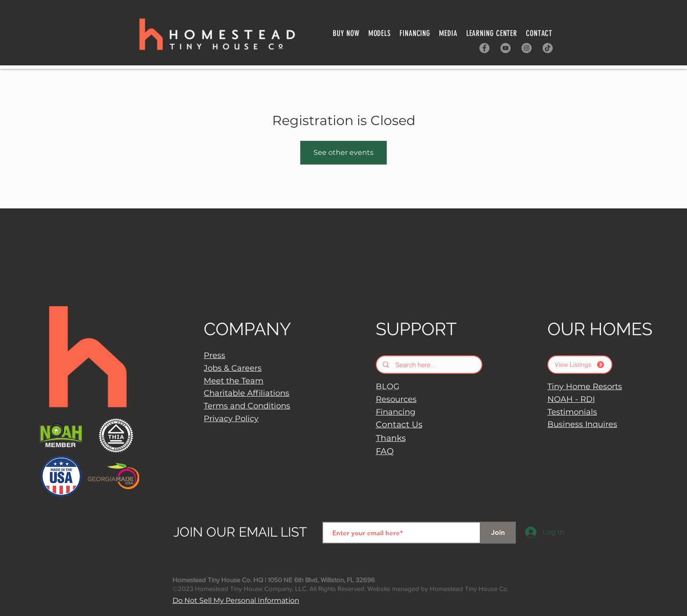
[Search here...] (429, 365)
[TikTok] (548, 48)
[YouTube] (505, 48)
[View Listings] (580, 365)
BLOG (388, 387)
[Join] (498, 533)
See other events (343, 152)
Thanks (391, 438)
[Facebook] (484, 48)
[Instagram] (527, 48)
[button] (415, 33)
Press (214, 355)
